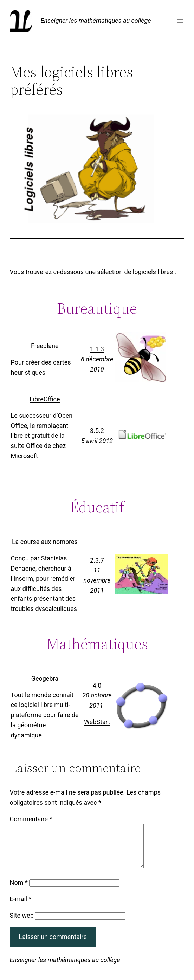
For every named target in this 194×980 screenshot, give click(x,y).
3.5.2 (97, 431)
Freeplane (45, 346)
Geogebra (45, 678)
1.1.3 (97, 349)
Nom (19, 891)
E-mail (21, 907)
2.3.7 (97, 560)
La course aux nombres (45, 542)
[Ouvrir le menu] (180, 21)
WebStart (97, 722)
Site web (22, 924)
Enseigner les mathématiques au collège (96, 21)
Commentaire (31, 819)
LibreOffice (45, 399)
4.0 (97, 685)
